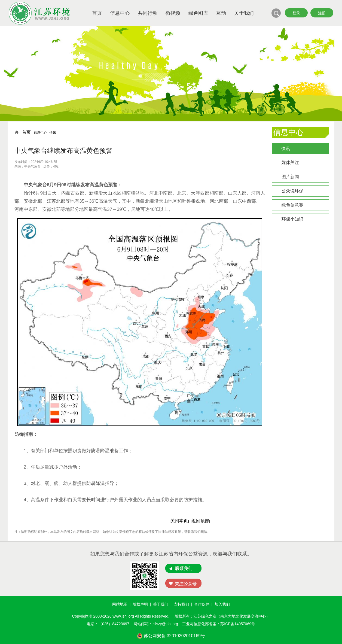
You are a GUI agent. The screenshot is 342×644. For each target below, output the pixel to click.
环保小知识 (292, 219)
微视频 (173, 13)
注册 (322, 13)
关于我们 (244, 13)
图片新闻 (290, 177)
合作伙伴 (202, 604)
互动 (221, 13)
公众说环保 (292, 191)
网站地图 (120, 604)
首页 (97, 13)
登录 (296, 13)
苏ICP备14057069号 (238, 624)
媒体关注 (290, 162)
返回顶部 (200, 521)
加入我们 (222, 604)
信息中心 (120, 13)
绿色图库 (198, 13)
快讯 (286, 149)
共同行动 (148, 13)
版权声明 (140, 604)
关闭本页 (179, 521)
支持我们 (181, 604)
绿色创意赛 (292, 205)
